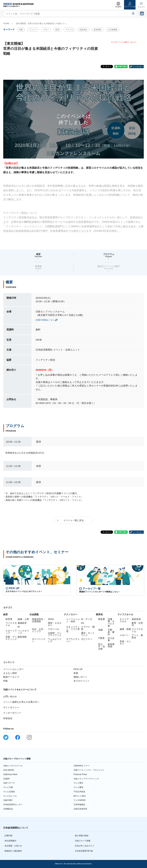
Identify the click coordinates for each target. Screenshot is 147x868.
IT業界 (101, 638)
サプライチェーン (73, 640)
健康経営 (22, 623)
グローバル (54, 629)
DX (83, 623)
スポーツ (124, 635)
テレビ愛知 (78, 787)
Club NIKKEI (9, 770)
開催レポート (80, 677)
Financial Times (80, 774)
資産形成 (136, 619)
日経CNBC (8, 800)
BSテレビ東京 (80, 796)
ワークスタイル (11, 624)
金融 (100, 630)
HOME (6, 24)
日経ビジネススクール (13, 766)
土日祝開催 (113, 30)
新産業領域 (111, 645)
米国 (21, 30)
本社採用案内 (10, 841)
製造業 (102, 619)
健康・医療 (125, 629)
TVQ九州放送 (79, 792)
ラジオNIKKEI (80, 800)
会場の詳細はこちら (45, 320)
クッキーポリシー (12, 713)
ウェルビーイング (55, 640)
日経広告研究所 (80, 809)
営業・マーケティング (11, 638)
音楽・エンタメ (125, 642)
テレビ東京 (78, 783)
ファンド (33, 30)
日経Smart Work (10, 774)
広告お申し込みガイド (85, 846)
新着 (76, 673)
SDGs (51, 619)
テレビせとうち (10, 796)
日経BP (6, 779)
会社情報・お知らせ (13, 846)
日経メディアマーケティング (86, 779)
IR (19, 627)
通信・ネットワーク (88, 634)
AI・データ (87, 619)
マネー (46, 30)
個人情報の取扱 (82, 836)
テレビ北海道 (9, 792)
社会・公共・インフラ (39, 630)
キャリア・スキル (125, 620)
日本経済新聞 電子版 (84, 851)
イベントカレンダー (13, 669)
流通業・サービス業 (111, 622)
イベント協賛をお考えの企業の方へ (21, 702)
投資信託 (83, 30)
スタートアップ (11, 632)
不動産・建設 (111, 632)
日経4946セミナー (82, 766)
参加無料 (98, 30)
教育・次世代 (137, 624)
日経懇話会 (8, 809)
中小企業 (111, 639)
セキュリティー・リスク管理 (73, 629)
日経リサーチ (9, 783)
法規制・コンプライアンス (55, 634)
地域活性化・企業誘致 (39, 620)
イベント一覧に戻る (74, 520)
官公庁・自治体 (102, 646)
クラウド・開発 (88, 628)
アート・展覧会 (137, 636)
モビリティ (87, 639)
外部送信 (8, 718)
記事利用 (8, 836)
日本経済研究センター (13, 805)
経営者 (9, 619)
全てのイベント (82, 681)
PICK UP (78, 669)
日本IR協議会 (79, 805)
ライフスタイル (137, 630)
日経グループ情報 (83, 841)
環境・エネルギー (55, 624)
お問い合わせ (10, 696)
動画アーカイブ (11, 677)
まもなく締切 (10, 673)
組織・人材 (23, 619)
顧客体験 (22, 637)
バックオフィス (23, 632)
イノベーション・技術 (73, 620)
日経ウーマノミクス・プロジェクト (89, 770)
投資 (57, 30)
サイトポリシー (11, 707)
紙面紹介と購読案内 (13, 851)
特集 (5, 681)
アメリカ (69, 30)
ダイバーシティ (39, 640)
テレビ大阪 (8, 787)
